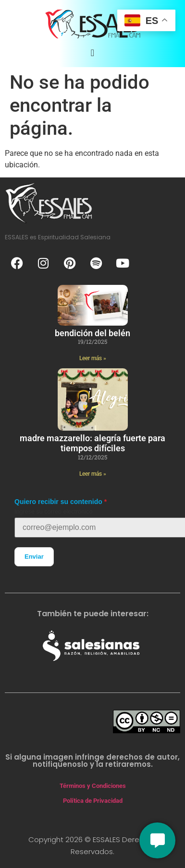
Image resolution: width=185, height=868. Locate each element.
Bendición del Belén (92, 333)
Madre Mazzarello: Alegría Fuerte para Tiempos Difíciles (92, 443)
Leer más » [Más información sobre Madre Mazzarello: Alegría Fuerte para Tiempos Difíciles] (93, 474)
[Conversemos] (157, 840)
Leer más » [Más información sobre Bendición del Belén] (93, 358)
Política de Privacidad (93, 801)
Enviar (34, 557)
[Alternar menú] (92, 53)
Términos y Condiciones (93, 786)
